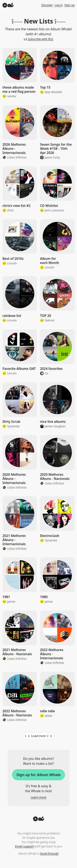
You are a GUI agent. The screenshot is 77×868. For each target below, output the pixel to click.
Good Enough (49, 853)
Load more (39, 736)
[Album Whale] (8, 5)
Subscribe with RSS (38, 39)
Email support (24, 846)
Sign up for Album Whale (38, 775)
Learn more (38, 797)
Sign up (70, 5)
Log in (59, 5)
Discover (47, 5)
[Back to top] (39, 820)
